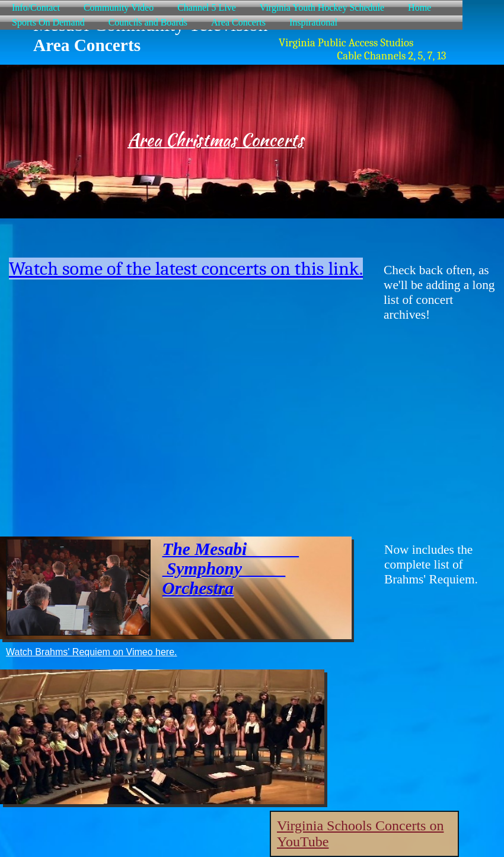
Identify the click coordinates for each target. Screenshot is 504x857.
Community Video (119, 7)
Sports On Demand (48, 22)
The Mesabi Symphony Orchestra (231, 569)
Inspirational (313, 22)
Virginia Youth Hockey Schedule (322, 7)
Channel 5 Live (207, 7)
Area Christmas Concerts (216, 140)
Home (420, 7)
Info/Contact (36, 7)
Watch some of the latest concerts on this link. (186, 269)
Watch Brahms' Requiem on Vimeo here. (92, 652)
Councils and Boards (148, 22)
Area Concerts (238, 22)
